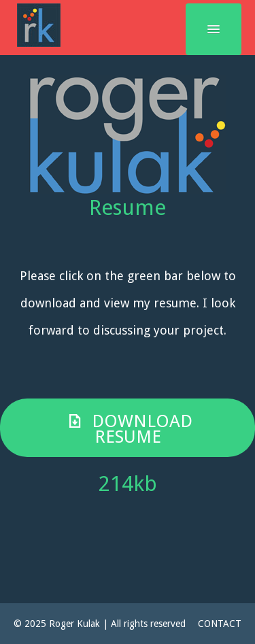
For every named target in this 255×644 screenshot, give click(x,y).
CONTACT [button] (220, 624)
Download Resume (128, 429)
